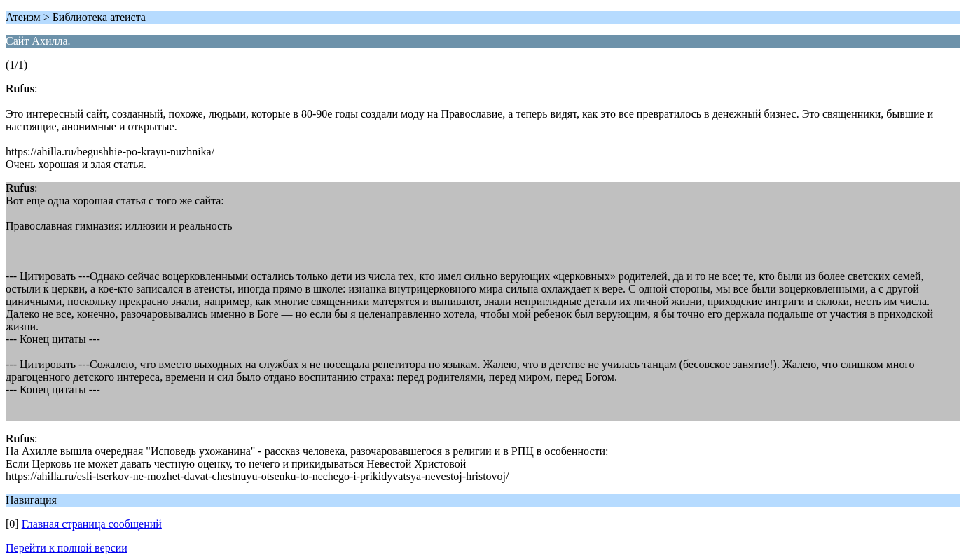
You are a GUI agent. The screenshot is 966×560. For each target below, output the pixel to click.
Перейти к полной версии (67, 548)
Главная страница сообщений (92, 524)
